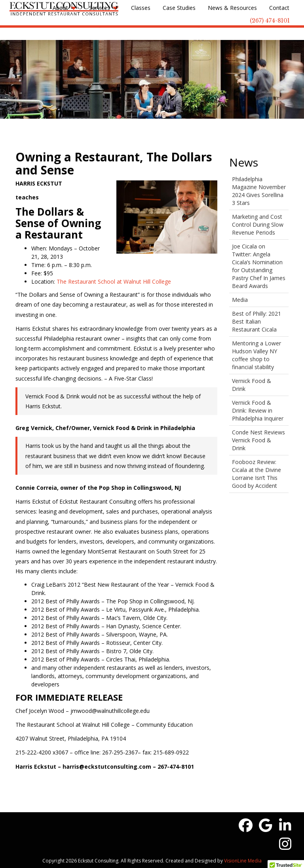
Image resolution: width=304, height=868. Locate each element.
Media (240, 300)
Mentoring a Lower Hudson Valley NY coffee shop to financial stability (256, 355)
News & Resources (232, 8)
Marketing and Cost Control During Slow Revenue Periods (258, 225)
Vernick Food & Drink (252, 385)
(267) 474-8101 (270, 21)
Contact (279, 8)
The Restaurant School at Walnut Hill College (114, 281)
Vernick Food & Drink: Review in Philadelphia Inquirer (258, 410)
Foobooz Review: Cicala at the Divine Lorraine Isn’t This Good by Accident (256, 474)
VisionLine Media (243, 861)
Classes (141, 8)
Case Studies (179, 8)
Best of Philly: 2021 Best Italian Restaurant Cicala (256, 321)
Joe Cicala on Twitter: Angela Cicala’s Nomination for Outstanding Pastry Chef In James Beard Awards (259, 266)
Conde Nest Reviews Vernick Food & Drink (258, 440)
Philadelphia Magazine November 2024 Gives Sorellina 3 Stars (259, 191)
